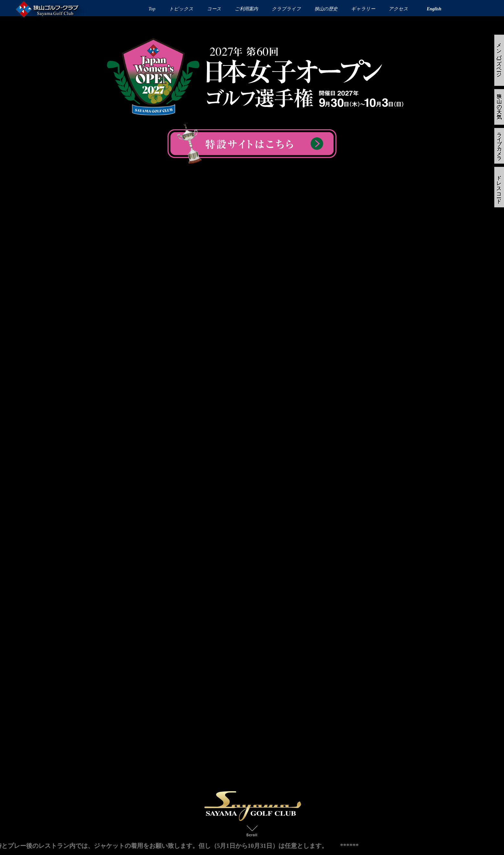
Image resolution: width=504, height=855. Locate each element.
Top (152, 9)
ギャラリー (363, 9)
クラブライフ (286, 9)
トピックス (181, 9)
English (434, 9)
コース (214, 9)
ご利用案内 (246, 9)
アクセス (398, 9)
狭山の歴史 (326, 9)
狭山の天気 (499, 107)
